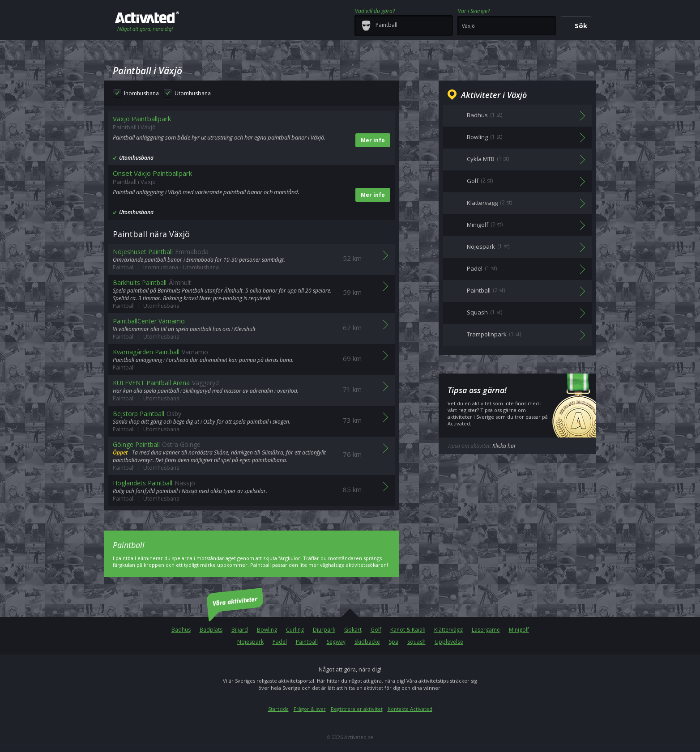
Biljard (240, 630)
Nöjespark (250, 642)
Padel (280, 642)
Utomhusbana (193, 93)
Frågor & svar (310, 709)
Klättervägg (448, 630)
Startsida (278, 709)
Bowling (267, 630)
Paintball (307, 642)
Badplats (211, 630)
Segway (336, 642)
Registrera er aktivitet (357, 709)
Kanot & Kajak (408, 630)
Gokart (353, 630)
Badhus (181, 630)
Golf (376, 630)
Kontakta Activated (410, 709)
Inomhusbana (141, 93)
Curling (295, 630)
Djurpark (324, 630)
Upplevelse (449, 642)
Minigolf (519, 630)
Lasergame (486, 630)
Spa (394, 642)
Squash (416, 642)
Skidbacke (367, 642)
